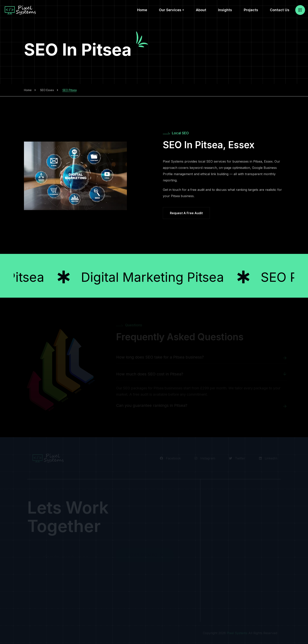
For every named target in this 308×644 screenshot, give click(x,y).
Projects (251, 10)
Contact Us (280, 10)
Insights (225, 10)
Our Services (170, 10)
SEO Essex (47, 90)
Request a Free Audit (186, 213)
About (201, 10)
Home (142, 10)
